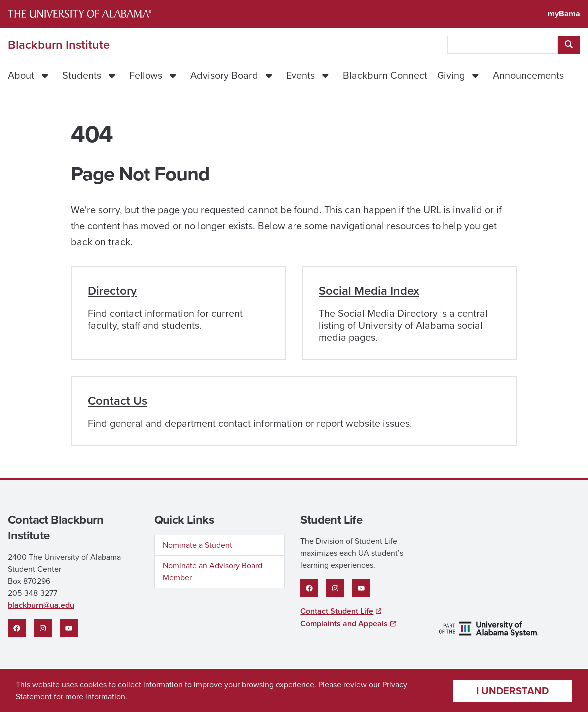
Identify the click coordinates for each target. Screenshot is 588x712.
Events (300, 75)
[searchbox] (503, 45)
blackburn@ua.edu (41, 605)
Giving (451, 75)
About (21, 75)
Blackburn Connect (385, 75)
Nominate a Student (198, 545)
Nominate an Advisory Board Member (213, 572)
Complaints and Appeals (344, 623)
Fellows (146, 75)
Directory (112, 291)
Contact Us (117, 401)
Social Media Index (369, 291)
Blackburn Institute (59, 45)
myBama (564, 14)
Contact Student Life (337, 611)
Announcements (528, 75)
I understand (513, 691)
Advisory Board (224, 75)
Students (82, 75)
